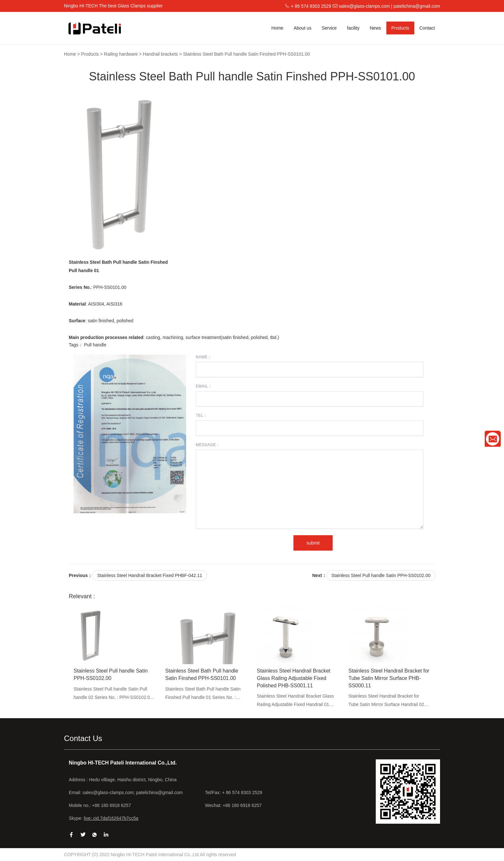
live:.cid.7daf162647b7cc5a (111, 818)
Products (400, 28)
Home (277, 28)
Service (329, 28)
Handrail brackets (161, 54)
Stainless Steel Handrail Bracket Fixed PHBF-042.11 (150, 575)
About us (303, 28)
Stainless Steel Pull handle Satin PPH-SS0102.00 (381, 575)
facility (353, 28)
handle (100, 345)
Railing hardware (121, 54)
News (375, 28)
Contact (427, 28)
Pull (88, 345)
